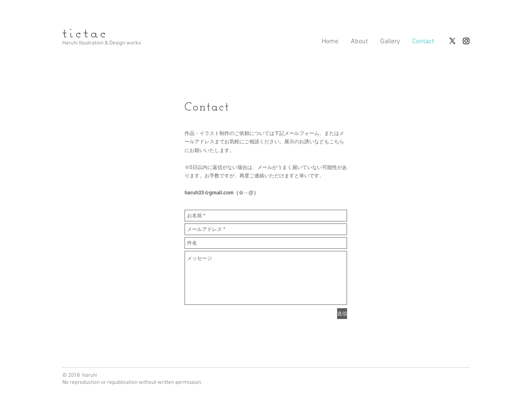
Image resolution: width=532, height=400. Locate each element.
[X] (452, 41)
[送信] (342, 314)
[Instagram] (466, 41)
